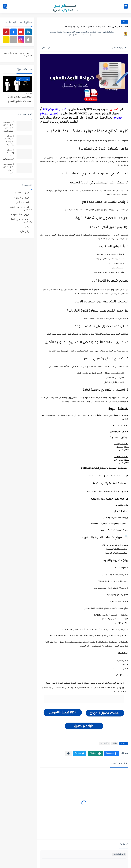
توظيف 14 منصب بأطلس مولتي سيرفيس (9, 157)
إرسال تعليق (119, 854)
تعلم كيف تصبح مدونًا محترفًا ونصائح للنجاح (20, 99)
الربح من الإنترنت (22, 193)
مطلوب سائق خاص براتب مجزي (9, 170)
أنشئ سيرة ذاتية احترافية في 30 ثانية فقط (18, 54)
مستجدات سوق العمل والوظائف (21, 220)
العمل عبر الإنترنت (22, 202)
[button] (112, 753)
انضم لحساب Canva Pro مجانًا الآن (9, 142)
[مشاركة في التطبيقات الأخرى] (68, 753)
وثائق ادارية (105, 744)
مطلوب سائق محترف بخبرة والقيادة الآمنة (9, 128)
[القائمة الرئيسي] (126, 6)
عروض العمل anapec (20, 214)
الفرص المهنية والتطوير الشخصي (20, 208)
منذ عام (27, 94)
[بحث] (5, 6)
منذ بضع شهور (8, 122)
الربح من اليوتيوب (22, 197)
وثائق (124, 22)
